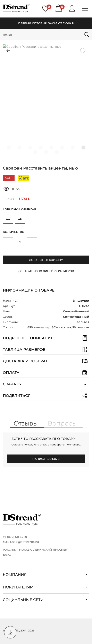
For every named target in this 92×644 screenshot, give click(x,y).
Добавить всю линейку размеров (46, 271)
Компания (45, 575)
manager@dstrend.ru (21, 542)
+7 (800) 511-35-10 (15, 537)
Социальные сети (45, 600)
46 (20, 219)
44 (8, 219)
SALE (9, 178)
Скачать (46, 384)
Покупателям (45, 587)
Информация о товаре (29, 290)
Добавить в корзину (46, 260)
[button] (9, 148)
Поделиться (46, 396)
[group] (46, 102)
